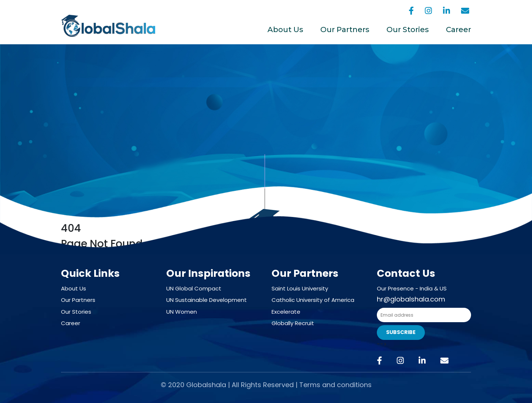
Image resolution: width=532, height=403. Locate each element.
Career (458, 30)
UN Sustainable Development (207, 300)
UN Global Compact (194, 288)
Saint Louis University (300, 288)
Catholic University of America (313, 300)
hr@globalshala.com (411, 299)
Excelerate (286, 312)
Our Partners (345, 30)
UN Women (182, 312)
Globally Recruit (293, 323)
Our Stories (408, 30)
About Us (285, 30)
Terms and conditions (335, 385)
